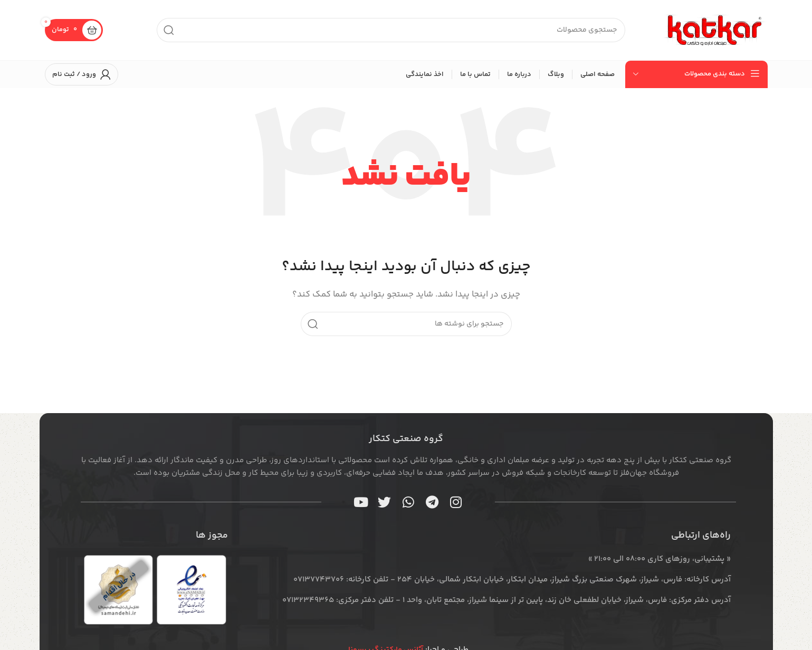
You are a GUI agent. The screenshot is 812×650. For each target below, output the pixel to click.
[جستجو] (391, 30)
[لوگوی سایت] (715, 30)
